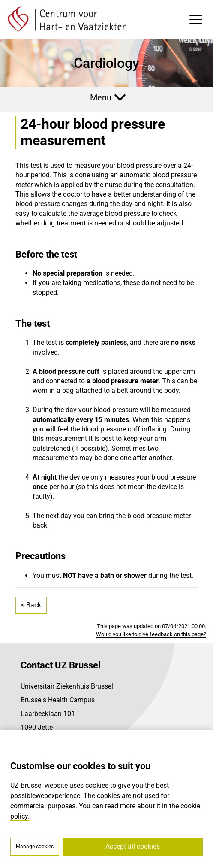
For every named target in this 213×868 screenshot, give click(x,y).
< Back (31, 605)
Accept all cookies (133, 846)
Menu (101, 97)
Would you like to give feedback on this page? (151, 634)
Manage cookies (35, 847)
